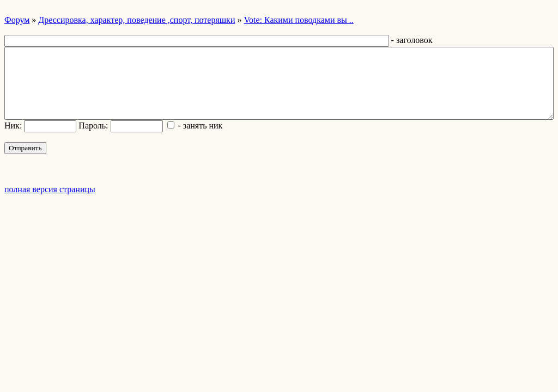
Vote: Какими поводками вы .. (298, 20)
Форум (17, 20)
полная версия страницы (50, 189)
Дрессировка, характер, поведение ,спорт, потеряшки (137, 20)
